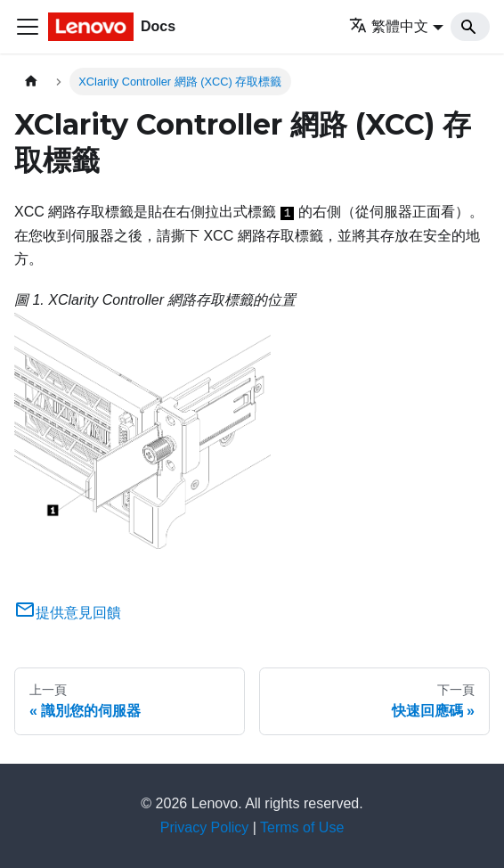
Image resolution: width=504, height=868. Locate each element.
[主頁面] (31, 82)
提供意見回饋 (68, 613)
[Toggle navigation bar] (28, 27)
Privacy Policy (205, 827)
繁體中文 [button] (389, 26)
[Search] (470, 27)
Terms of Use (302, 827)
